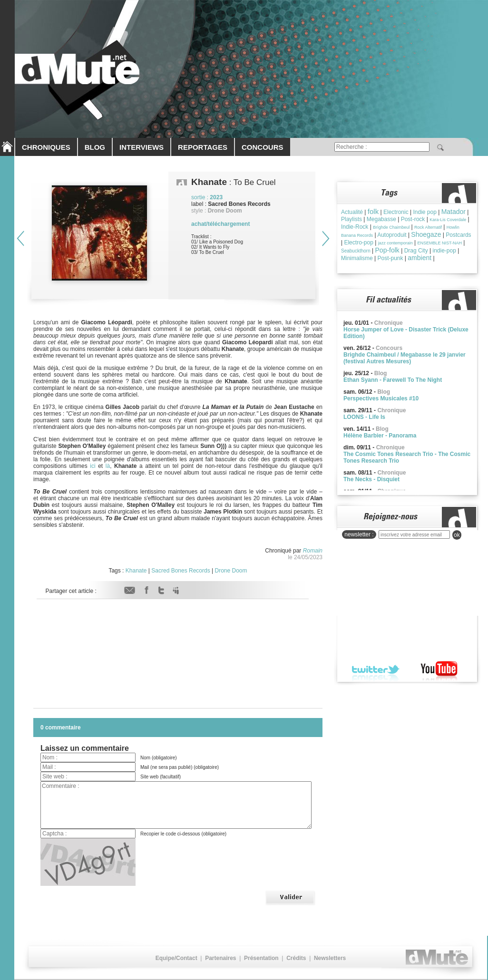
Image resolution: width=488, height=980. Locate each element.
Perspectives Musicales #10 (381, 398)
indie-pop (444, 251)
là (108, 466)
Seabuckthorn (356, 251)
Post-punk (390, 258)
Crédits (296, 958)
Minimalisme (357, 258)
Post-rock (413, 219)
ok (457, 535)
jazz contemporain (395, 243)
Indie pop (425, 212)
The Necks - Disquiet (371, 479)
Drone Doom (231, 571)
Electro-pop (358, 243)
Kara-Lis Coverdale (448, 220)
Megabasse (381, 219)
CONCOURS (263, 147)
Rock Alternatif (428, 227)
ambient (420, 258)
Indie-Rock (355, 227)
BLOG (95, 147)
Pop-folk (387, 250)
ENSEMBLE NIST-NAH (439, 243)
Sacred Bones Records (181, 571)
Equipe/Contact (176, 958)
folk (373, 211)
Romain (313, 551)
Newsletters (330, 958)
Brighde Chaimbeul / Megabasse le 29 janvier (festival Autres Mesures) (405, 358)
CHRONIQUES (46, 147)
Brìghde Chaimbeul (391, 227)
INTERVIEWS (142, 147)
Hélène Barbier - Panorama (380, 436)
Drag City (416, 251)
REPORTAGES (203, 147)
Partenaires (220, 958)
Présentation (261, 958)
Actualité (352, 212)
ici (93, 466)
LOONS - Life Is (364, 417)
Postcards (458, 235)
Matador (454, 212)
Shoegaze (426, 234)
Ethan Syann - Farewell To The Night (393, 380)
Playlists (351, 219)
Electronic (396, 212)
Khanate (136, 571)
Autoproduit (392, 235)
